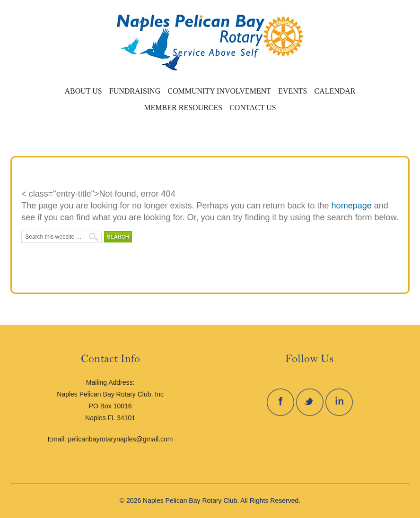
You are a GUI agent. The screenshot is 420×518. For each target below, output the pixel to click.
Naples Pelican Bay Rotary (104, 40)
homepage (352, 206)
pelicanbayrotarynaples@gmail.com (121, 439)
